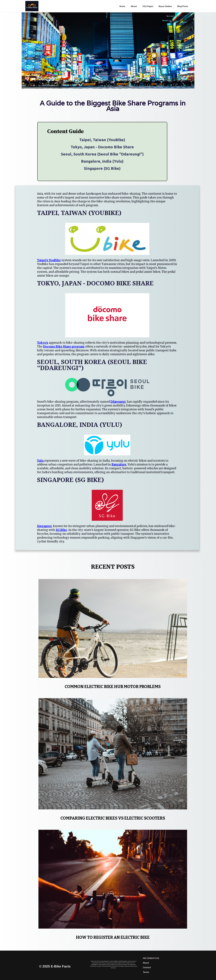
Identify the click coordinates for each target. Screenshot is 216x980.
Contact (147, 967)
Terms (146, 972)
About (146, 963)
